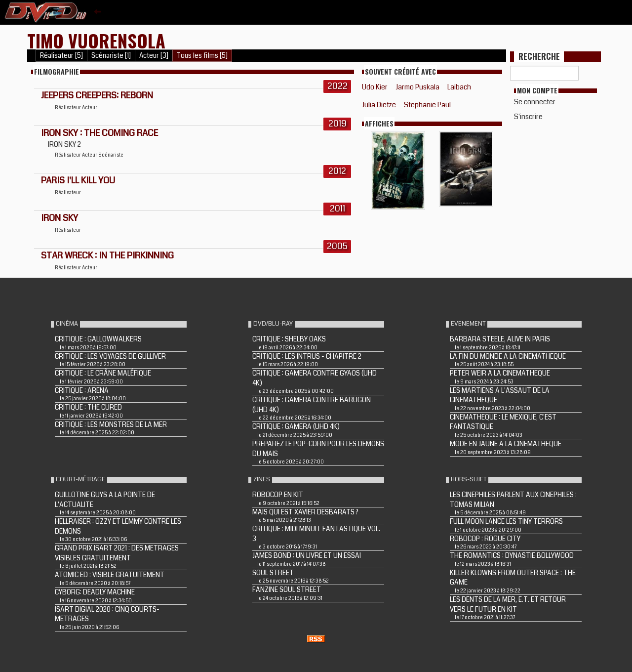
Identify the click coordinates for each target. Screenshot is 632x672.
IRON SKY (59, 218)
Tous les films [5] (202, 56)
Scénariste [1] (111, 56)
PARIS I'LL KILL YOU (78, 180)
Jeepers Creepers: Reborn (97, 95)
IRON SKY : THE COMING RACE (99, 133)
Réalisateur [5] (61, 56)
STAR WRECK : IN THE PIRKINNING (107, 255)
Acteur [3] (154, 56)
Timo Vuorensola (96, 40)
